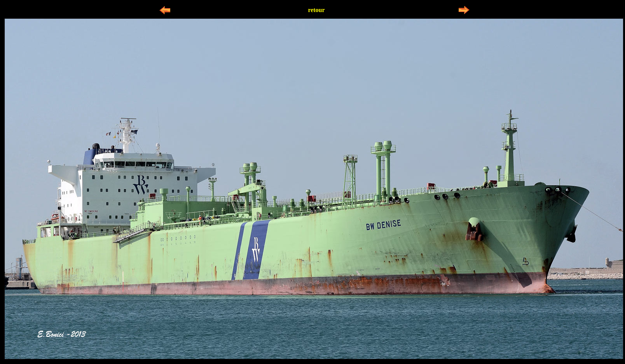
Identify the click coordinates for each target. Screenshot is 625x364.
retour (316, 10)
